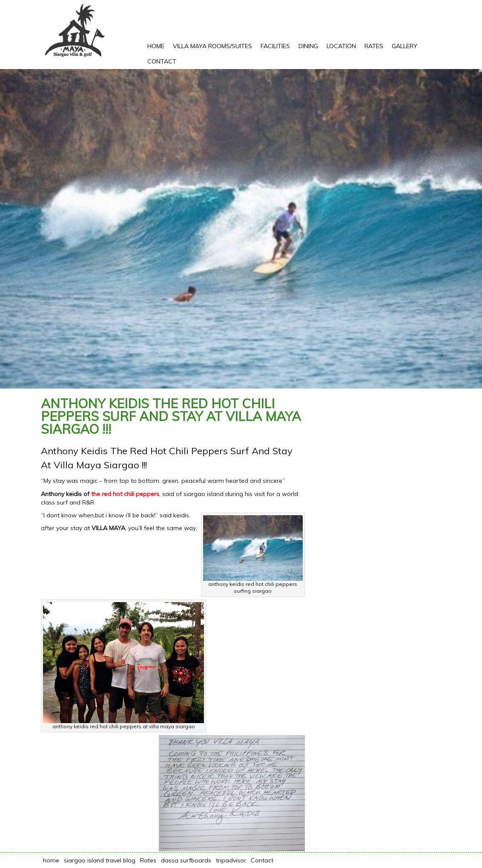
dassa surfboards (186, 860)
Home (156, 46)
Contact (162, 61)
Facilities (275, 46)
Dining (308, 46)
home (51, 860)
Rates (374, 46)
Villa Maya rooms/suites (212, 46)
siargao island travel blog (100, 860)
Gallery (405, 46)
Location (341, 46)
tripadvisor (231, 860)
